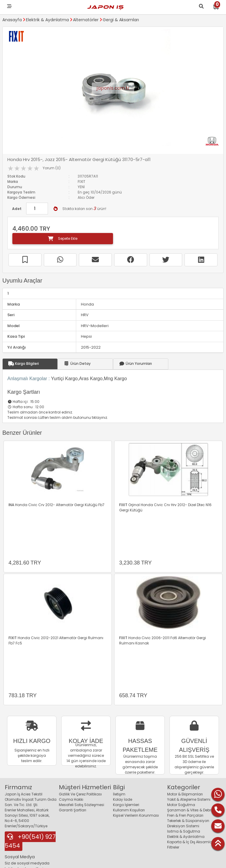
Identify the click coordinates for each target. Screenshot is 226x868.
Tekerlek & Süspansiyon (188, 821)
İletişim (119, 794)
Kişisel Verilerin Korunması (136, 815)
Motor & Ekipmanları (185, 794)
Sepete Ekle (63, 238)
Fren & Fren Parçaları (185, 815)
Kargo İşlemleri (126, 805)
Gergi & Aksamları (121, 20)
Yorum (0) (52, 168)
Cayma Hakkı (71, 799)
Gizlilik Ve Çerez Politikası (80, 794)
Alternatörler (86, 20)
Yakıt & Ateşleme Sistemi (189, 799)
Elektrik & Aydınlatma (47, 20)
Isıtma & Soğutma (184, 831)
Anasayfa (12, 20)
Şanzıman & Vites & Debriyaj (192, 810)
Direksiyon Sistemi (183, 826)
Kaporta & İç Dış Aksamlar (190, 842)
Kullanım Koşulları (129, 810)
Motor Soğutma (181, 805)
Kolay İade (123, 799)
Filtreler (173, 847)
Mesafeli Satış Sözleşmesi (82, 805)
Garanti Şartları (73, 810)
